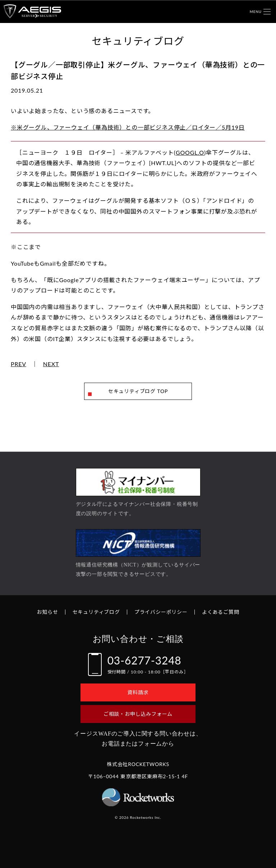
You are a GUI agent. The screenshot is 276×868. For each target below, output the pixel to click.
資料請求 (138, 692)
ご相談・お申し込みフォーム (138, 714)
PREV (19, 364)
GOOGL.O (190, 152)
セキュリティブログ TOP (138, 391)
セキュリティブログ (96, 612)
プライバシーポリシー (161, 612)
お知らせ (47, 612)
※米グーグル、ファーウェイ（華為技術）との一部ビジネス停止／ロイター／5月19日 (128, 127)
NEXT (51, 364)
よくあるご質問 (221, 612)
